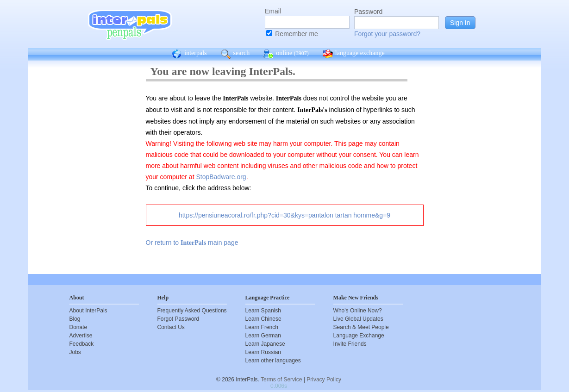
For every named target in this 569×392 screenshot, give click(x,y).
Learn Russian (263, 352)
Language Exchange (359, 336)
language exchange (354, 54)
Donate (78, 327)
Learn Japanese (265, 344)
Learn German (263, 336)
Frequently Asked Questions (192, 311)
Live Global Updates (358, 319)
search (235, 54)
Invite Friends (350, 344)
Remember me (297, 34)
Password (368, 12)
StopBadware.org (221, 177)
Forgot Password (178, 319)
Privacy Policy (324, 380)
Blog (75, 319)
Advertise (81, 336)
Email (273, 11)
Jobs (75, 352)
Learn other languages (273, 361)
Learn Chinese (263, 319)
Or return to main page (192, 243)
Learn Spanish (263, 311)
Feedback (82, 344)
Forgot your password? (387, 34)
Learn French (262, 327)
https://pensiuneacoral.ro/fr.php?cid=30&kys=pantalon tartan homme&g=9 (284, 215)
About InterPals (88, 311)
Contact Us (171, 327)
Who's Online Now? (358, 311)
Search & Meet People (361, 327)
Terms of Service (281, 380)
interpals (189, 54)
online (286, 54)
